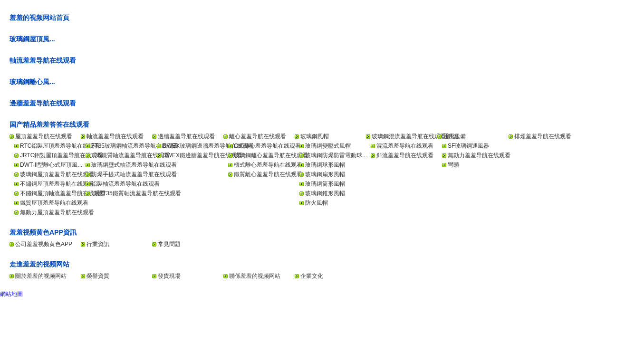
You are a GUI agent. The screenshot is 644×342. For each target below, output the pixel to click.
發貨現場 (169, 276)
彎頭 (453, 165)
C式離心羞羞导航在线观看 (267, 146)
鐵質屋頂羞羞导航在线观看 (54, 203)
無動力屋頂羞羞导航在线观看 (57, 212)
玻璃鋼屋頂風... (32, 39)
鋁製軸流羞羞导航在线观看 (125, 184)
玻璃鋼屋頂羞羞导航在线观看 (57, 174)
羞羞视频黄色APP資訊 (43, 232)
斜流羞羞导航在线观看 (405, 155)
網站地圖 (11, 294)
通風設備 (454, 136)
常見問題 (169, 244)
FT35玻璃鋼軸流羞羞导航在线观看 (135, 146)
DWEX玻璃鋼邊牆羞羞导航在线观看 (208, 146)
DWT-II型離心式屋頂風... (51, 165)
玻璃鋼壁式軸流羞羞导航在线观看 (134, 165)
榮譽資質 (98, 276)
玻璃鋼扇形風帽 (325, 174)
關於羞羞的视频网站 (41, 276)
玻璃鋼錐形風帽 (325, 193)
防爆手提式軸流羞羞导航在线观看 (134, 174)
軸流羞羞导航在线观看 (43, 60)
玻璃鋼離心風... (32, 82)
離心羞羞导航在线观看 (258, 136)
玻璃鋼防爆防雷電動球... (336, 155)
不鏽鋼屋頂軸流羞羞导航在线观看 (63, 193)
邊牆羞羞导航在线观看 (43, 103)
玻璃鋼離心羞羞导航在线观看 (271, 155)
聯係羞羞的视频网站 (255, 276)
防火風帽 (317, 203)
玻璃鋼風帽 (315, 136)
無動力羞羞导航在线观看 (479, 155)
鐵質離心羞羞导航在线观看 (268, 174)
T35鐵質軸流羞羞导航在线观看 (130, 155)
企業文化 (312, 276)
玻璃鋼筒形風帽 (325, 184)
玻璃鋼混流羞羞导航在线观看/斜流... (418, 136)
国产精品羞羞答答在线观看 (49, 124)
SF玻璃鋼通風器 (468, 146)
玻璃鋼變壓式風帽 (328, 146)
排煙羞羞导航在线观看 (543, 136)
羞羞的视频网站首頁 (39, 18)
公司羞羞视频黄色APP (44, 244)
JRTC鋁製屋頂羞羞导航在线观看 (61, 155)
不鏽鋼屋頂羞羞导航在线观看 (57, 184)
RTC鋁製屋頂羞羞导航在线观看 (60, 146)
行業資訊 (98, 244)
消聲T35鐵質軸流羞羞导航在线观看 (136, 193)
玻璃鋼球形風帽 (325, 165)
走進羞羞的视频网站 (39, 264)
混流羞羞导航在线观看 (405, 146)
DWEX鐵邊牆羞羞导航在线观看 (202, 155)
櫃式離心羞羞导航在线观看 (268, 165)
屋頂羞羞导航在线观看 (44, 136)
